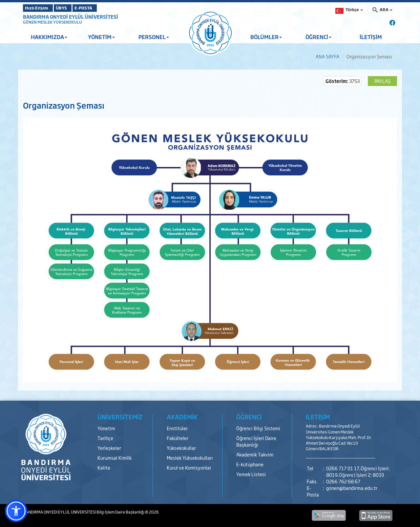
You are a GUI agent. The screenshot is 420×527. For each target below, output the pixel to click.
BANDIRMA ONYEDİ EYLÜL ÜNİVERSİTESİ (71, 17)
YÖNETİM (101, 37)
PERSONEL (154, 37)
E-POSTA (102, 8)
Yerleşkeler (109, 448)
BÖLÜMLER (266, 37)
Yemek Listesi (251, 474)
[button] (16, 511)
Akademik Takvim (255, 454)
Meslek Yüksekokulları (190, 458)
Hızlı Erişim (39, 8)
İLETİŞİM (371, 37)
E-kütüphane (250, 464)
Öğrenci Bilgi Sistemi (258, 428)
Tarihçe (105, 438)
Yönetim (106, 428)
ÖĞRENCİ (318, 37)
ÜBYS (71, 8)
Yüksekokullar (181, 448)
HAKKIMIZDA (49, 37)
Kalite (104, 467)
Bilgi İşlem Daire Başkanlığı (121, 512)
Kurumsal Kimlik (115, 458)
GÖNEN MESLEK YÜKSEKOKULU (52, 22)
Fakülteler (178, 438)
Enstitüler (177, 428)
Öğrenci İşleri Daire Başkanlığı (256, 441)
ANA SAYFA (327, 56)
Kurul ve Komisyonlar (189, 467)
